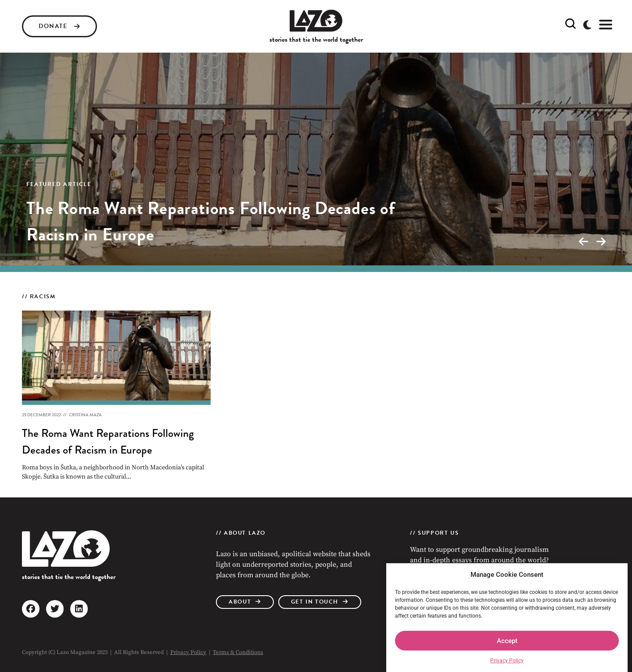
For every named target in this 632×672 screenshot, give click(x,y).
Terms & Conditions (238, 652)
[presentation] (583, 242)
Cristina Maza (85, 415)
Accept (507, 641)
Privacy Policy (507, 661)
